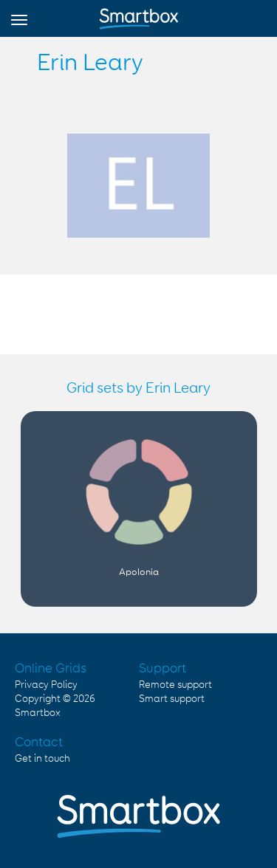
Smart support (172, 699)
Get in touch (42, 759)
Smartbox (38, 713)
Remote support (175, 685)
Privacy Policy (46, 685)
